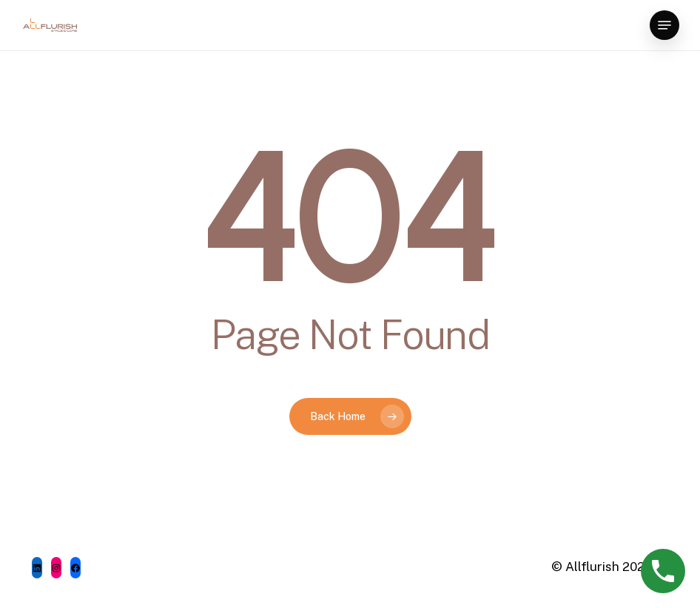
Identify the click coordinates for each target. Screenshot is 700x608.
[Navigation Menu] (664, 25)
